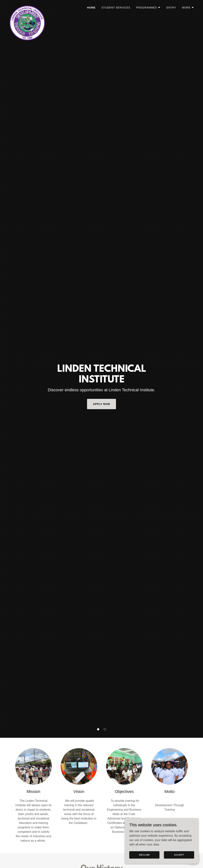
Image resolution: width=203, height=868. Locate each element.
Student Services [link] (116, 8)
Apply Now (101, 404)
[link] (27, 6)
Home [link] (91, 8)
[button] (98, 729)
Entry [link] (171, 8)
